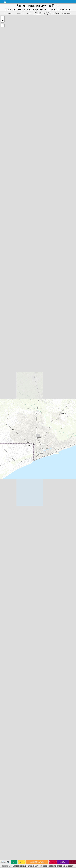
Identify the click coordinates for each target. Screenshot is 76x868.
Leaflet (2, 861)
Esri (8, 863)
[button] (3, 18)
